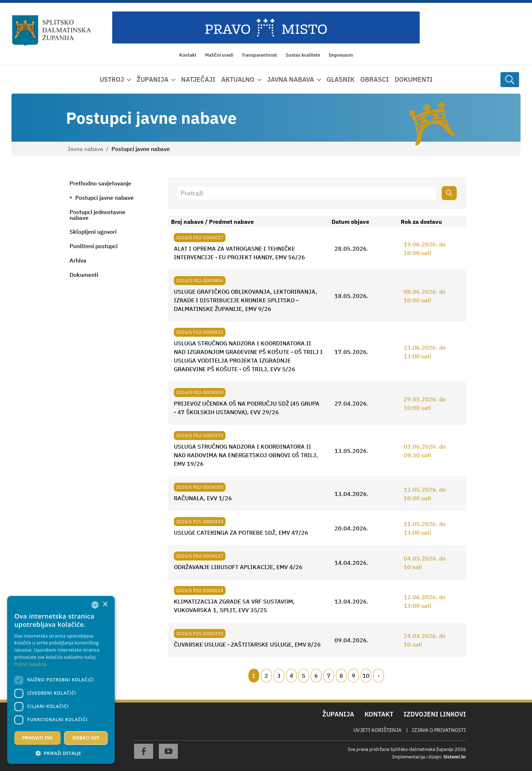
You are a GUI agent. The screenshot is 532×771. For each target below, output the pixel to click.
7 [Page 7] (329, 676)
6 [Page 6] (316, 676)
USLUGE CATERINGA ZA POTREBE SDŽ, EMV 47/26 (241, 533)
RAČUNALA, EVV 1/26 (203, 498)
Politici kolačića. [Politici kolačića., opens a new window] (31, 664)
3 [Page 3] (279, 676)
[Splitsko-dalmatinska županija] (52, 31)
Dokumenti (414, 79)
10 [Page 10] (366, 676)
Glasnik (341, 79)
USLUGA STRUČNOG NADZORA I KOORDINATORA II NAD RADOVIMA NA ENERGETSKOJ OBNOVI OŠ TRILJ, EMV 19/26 (246, 455)
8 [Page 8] (341, 676)
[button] (61, 753)
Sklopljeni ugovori (93, 232)
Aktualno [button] (238, 79)
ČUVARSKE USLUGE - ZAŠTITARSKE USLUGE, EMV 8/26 (247, 644)
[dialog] (61, 680)
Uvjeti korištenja (377, 730)
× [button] (105, 604)
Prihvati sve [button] (37, 738)
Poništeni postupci (94, 246)
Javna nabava (85, 149)
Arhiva (78, 260)
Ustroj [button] (112, 79)
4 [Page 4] (291, 676)
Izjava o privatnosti (439, 730)
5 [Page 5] (304, 676)
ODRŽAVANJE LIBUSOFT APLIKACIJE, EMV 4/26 (238, 567)
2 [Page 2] (266, 676)
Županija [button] (153, 79)
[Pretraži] (307, 193)
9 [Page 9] (353, 676)
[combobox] (95, 605)
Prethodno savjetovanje (100, 183)
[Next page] (379, 676)
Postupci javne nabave (104, 198)
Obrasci (375, 79)
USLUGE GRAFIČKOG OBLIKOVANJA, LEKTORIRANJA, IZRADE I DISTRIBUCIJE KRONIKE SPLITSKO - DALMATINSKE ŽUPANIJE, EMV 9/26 (246, 300)
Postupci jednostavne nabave (98, 215)
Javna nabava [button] (291, 79)
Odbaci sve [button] (86, 738)
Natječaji (198, 79)
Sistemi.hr (455, 757)
